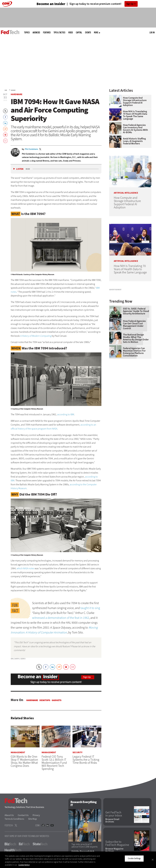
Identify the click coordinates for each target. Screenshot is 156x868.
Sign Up (130, 4)
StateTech (40, 844)
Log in (152, 32)
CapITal (79, 32)
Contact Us (23, 815)
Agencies (36, 32)
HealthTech (13, 850)
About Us (9, 815)
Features (47, 32)
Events (88, 32)
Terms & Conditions (14, 819)
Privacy (36, 815)
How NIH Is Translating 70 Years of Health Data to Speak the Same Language (135, 115)
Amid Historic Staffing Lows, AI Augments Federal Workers (134, 141)
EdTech (24, 844)
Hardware (13, 90)
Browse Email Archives (112, 821)
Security (77, 753)
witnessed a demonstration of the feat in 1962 (61, 618)
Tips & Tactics (59, 32)
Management (18, 753)
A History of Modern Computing (36, 336)
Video (71, 32)
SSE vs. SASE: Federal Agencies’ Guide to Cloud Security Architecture (136, 346)
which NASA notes (25, 568)
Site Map (32, 819)
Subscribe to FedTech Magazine (117, 844)
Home (6, 90)
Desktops (45, 700)
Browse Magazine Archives (114, 850)
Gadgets (57, 700)
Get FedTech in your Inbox (114, 814)
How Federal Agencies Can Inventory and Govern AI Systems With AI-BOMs (135, 129)
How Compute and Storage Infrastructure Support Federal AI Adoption (135, 102)
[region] (78, 860)
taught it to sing (90, 608)
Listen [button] (20, 169)
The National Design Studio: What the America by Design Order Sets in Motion (136, 374)
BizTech (10, 844)
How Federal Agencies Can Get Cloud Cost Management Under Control (134, 360)
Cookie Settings (134, 858)
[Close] (153, 860)
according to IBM (66, 414)
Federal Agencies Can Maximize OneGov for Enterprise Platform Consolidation (134, 387)
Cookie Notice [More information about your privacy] (24, 865)
